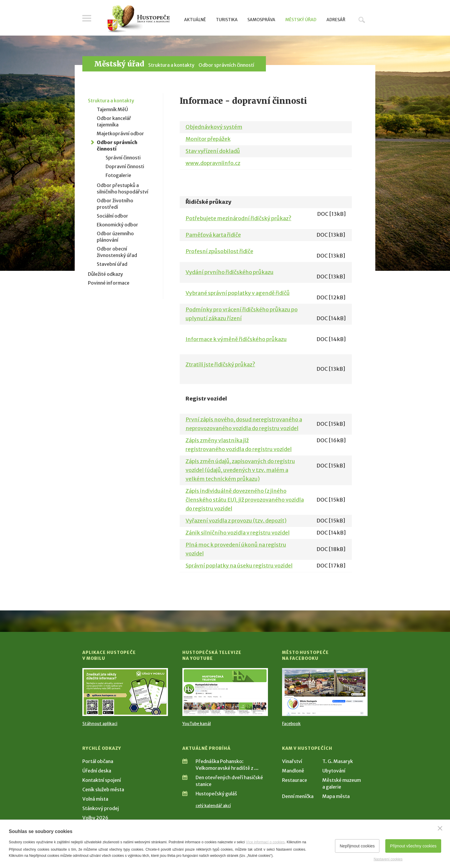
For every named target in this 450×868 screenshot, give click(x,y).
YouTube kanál (197, 724)
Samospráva (261, 20)
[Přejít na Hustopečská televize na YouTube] (225, 692)
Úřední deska (97, 771)
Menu (87, 18)
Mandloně (293, 771)
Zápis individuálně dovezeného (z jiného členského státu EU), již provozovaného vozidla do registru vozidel (245, 500)
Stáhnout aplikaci (100, 724)
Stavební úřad (112, 264)
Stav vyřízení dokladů (213, 151)
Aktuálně (195, 20)
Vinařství (292, 761)
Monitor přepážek (208, 139)
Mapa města (336, 796)
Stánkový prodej (101, 808)
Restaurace (295, 780)
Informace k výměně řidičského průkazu (236, 339)
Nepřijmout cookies (357, 846)
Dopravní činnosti (125, 166)
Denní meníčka (298, 796)
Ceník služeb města (103, 789)
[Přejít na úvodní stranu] (138, 19)
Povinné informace (109, 283)
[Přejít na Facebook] (325, 692)
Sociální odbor (112, 216)
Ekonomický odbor (117, 225)
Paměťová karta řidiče (213, 235)
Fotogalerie (118, 175)
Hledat (362, 20)
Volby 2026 (95, 818)
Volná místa (95, 799)
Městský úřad (301, 20)
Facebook (291, 724)
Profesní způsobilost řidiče (219, 251)
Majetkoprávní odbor (120, 133)
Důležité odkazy (105, 274)
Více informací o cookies (265, 842)
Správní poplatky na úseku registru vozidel (239, 566)
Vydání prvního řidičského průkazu (230, 272)
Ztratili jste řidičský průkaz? (220, 364)
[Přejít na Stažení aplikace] (125, 692)
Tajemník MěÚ (112, 109)
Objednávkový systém (214, 127)
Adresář (336, 20)
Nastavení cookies (388, 859)
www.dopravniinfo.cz (213, 163)
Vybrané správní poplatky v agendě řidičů (238, 293)
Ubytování (334, 771)
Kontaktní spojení (102, 780)
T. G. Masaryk (338, 761)
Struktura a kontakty (171, 65)
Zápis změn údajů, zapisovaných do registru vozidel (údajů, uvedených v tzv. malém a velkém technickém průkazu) (240, 470)
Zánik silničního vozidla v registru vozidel (238, 533)
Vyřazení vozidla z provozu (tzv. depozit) (236, 521)
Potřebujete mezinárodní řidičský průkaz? (239, 218)
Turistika (227, 20)
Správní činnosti (123, 158)
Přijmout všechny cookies (413, 846)
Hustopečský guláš (216, 794)
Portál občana (98, 761)
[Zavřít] (440, 828)
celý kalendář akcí (213, 806)
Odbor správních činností (226, 65)
